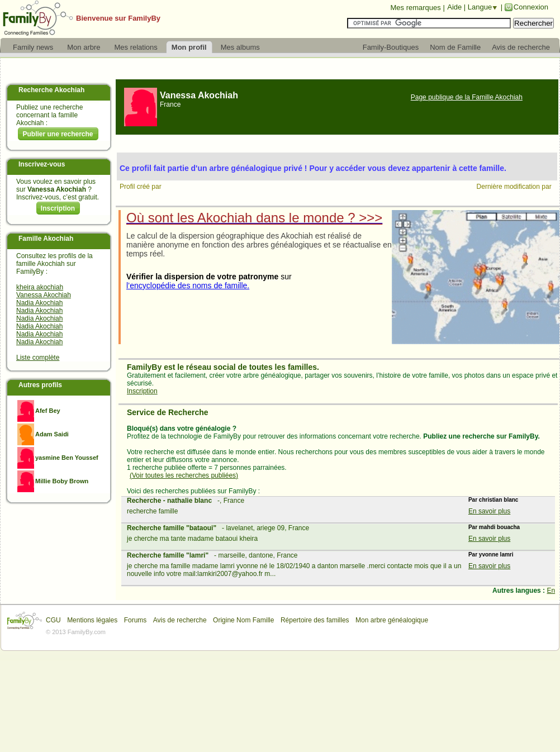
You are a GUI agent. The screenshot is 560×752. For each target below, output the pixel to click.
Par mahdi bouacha (494, 527)
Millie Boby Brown (62, 481)
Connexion (531, 7)
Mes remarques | (417, 8)
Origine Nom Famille (243, 620)
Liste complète (38, 358)
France (170, 104)
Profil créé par (141, 187)
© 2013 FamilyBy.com (76, 632)
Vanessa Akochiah (44, 295)
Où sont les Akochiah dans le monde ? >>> (254, 218)
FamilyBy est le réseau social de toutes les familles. (223, 367)
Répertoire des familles (315, 620)
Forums (136, 620)
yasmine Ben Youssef (67, 458)
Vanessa (199, 95)
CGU (53, 620)
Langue (480, 7)
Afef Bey (48, 411)
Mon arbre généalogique (392, 620)
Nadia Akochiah (39, 303)
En (551, 591)
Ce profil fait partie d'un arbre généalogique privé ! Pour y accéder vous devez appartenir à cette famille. (313, 168)
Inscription (58, 208)
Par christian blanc (493, 500)
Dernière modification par (515, 187)
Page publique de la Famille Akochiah (467, 97)
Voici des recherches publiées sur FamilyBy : (193, 491)
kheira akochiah (40, 287)
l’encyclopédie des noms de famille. (188, 285)
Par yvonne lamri (491, 555)
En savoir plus (489, 511)
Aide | (457, 7)
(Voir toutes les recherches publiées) (184, 475)
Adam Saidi (52, 434)
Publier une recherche (58, 134)
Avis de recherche (180, 620)
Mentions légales (92, 620)
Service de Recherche (168, 412)
